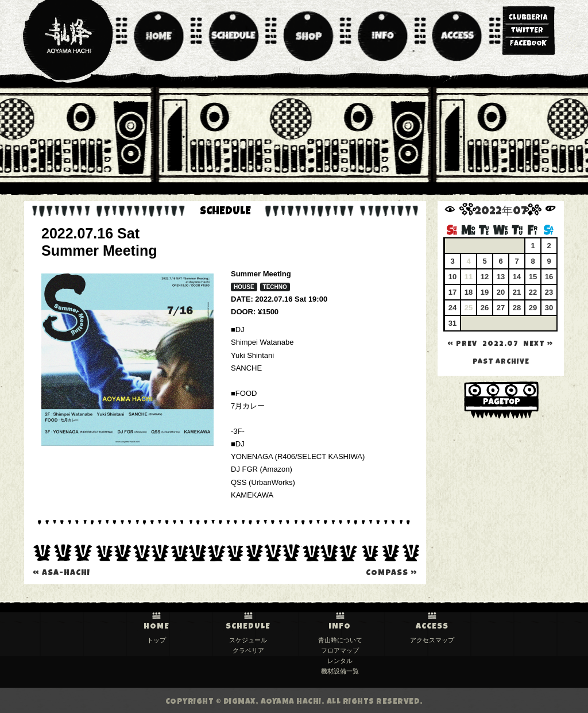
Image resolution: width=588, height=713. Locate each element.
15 (533, 277)
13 (501, 277)
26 (485, 308)
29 (533, 308)
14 (517, 277)
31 (452, 323)
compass (392, 573)
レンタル (340, 661)
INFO (340, 627)
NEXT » (538, 344)
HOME (156, 627)
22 (533, 292)
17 (452, 292)
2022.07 (500, 344)
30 (549, 308)
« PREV (462, 344)
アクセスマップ (432, 640)
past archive (501, 362)
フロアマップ (340, 650)
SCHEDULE (248, 627)
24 (452, 308)
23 (549, 292)
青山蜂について (340, 640)
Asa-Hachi (61, 573)
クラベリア (248, 650)
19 (485, 292)
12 (485, 277)
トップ (156, 640)
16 (549, 277)
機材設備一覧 (340, 671)
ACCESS (432, 627)
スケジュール (248, 640)
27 (501, 308)
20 (501, 292)
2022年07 (501, 212)
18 (469, 292)
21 (517, 292)
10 (452, 277)
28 (517, 308)
